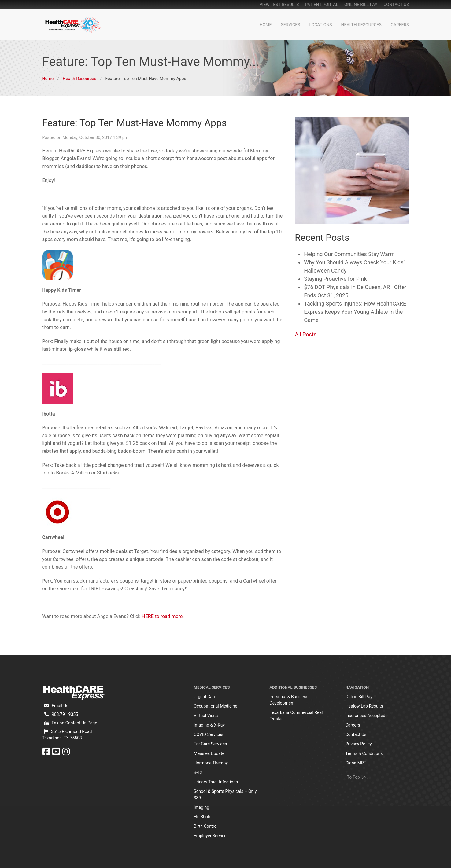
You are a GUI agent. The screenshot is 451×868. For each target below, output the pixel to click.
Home (266, 25)
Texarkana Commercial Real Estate (296, 716)
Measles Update (209, 753)
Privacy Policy (359, 744)
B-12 (198, 772)
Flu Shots (203, 817)
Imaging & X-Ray (209, 725)
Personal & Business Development (289, 700)
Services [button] (291, 25)
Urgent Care (205, 697)
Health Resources (361, 25)
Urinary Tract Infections (216, 782)
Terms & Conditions (364, 753)
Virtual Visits (206, 716)
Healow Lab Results (364, 706)
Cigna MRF (356, 763)
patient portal (322, 5)
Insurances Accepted (366, 716)
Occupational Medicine (216, 706)
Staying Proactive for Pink (335, 279)
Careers (400, 25)
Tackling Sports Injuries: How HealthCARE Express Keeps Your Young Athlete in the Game (355, 312)
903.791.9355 (65, 714)
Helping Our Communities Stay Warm (349, 254)
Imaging (202, 807)
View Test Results (279, 5)
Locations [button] (320, 25)
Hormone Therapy (211, 763)
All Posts (306, 334)
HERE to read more (162, 616)
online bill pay (361, 5)
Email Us (60, 706)
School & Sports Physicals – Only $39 (225, 795)
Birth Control (206, 826)
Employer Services (211, 836)
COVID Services (209, 734)
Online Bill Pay (359, 697)
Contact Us (396, 5)
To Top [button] (357, 777)
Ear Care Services (211, 744)
